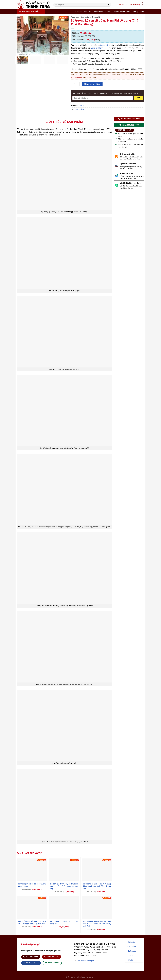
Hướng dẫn (132, 951)
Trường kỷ (96, 17)
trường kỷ (104, 45)
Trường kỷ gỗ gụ (79, 109)
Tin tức (130, 956)
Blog (134, 12)
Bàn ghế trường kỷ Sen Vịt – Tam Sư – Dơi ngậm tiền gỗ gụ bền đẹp (32, 923)
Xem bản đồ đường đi (85, 961)
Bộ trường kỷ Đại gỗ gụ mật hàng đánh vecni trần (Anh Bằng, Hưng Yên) (97, 886)
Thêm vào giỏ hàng (92, 84)
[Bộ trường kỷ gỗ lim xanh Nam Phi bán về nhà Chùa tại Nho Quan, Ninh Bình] (97, 907)
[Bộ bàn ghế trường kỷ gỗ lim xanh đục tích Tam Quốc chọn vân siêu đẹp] (64, 870)
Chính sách (132, 947)
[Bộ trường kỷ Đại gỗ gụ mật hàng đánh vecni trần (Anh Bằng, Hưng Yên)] (97, 870)
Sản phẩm (85, 17)
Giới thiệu (88, 12)
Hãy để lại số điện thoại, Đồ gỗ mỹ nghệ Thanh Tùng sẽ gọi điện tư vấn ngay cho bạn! (106, 93)
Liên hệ (142, 12)
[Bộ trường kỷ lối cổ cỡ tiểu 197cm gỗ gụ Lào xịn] (32, 870)
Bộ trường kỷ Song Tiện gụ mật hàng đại (64, 923)
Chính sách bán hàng (103, 12)
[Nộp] (109, 5)
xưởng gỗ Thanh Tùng (99, 48)
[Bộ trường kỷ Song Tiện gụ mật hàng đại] (64, 907)
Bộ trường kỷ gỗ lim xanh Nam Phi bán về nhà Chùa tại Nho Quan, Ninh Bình (97, 924)
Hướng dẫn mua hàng (122, 12)
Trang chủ (78, 12)
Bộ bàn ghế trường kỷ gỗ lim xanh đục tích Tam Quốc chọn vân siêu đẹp (64, 886)
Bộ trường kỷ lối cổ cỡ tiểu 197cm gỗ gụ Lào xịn (32, 885)
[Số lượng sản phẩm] (75, 84)
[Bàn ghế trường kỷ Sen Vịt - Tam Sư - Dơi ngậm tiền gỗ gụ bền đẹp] (32, 907)
